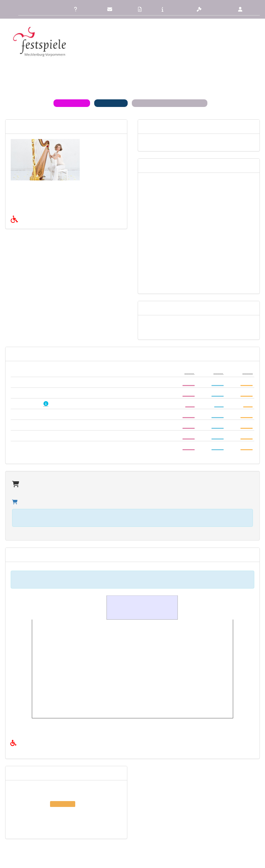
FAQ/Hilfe (84, 9)
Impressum (174, 9)
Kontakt (118, 9)
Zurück (55, 9)
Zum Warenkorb (33, 489)
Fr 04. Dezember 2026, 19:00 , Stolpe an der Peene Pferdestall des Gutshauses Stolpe (65, 796)
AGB (145, 9)
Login (247, 9)
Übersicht (27, 9)
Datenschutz (213, 9)
